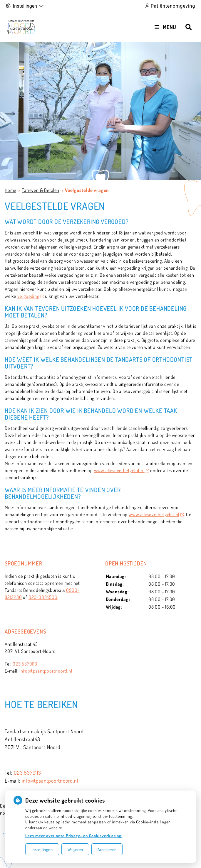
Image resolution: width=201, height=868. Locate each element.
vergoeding (31, 296)
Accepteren (107, 849)
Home (10, 190)
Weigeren (75, 849)
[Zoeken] (189, 27)
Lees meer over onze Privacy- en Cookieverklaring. (74, 836)
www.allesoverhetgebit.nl (122, 470)
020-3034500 (43, 597)
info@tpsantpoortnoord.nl (46, 671)
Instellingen (42, 849)
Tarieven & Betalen (40, 190)
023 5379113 (25, 664)
